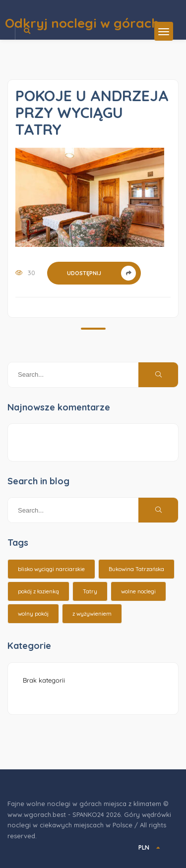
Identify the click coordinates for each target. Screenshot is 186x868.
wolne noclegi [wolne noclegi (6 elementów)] (138, 591)
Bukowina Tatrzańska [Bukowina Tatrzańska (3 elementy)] (136, 569)
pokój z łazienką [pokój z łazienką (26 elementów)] (38, 591)
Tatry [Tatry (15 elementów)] (90, 591)
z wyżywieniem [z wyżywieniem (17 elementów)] (92, 614)
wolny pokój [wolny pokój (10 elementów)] (33, 614)
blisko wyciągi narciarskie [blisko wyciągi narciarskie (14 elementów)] (51, 569)
